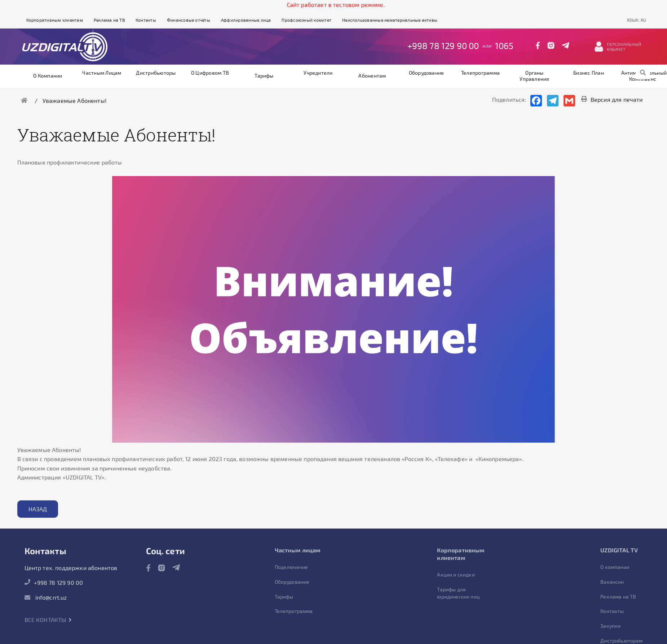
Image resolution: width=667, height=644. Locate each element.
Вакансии (612, 582)
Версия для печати (612, 99)
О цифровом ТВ (210, 73)
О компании (48, 76)
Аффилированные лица (246, 20)
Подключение (291, 567)
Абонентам (372, 76)
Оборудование (427, 73)
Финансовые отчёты (189, 20)
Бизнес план (589, 73)
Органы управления (534, 76)
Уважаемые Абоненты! (74, 100)
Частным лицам (102, 73)
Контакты (146, 20)
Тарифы (264, 76)
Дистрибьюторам (621, 641)
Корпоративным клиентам (55, 20)
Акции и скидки (456, 575)
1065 (504, 46)
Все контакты (48, 620)
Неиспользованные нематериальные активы (390, 20)
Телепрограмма (480, 73)
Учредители (318, 73)
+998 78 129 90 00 (443, 46)
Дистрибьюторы (156, 73)
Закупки (610, 626)
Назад (38, 509)
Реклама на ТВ (109, 20)
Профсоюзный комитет (306, 20)
